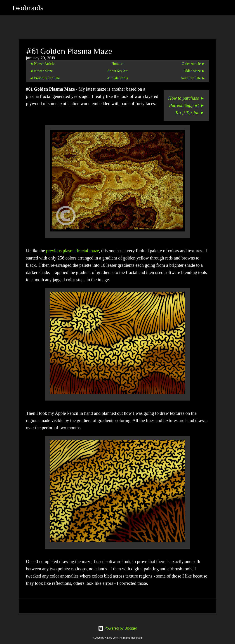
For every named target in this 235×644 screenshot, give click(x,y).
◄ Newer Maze (41, 71)
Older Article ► (193, 64)
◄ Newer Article (42, 64)
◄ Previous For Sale (45, 78)
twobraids (28, 8)
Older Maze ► (194, 71)
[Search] (50, 8)
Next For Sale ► (193, 78)
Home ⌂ (117, 64)
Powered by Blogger (118, 628)
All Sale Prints (117, 78)
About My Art (117, 71)
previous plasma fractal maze (73, 251)
